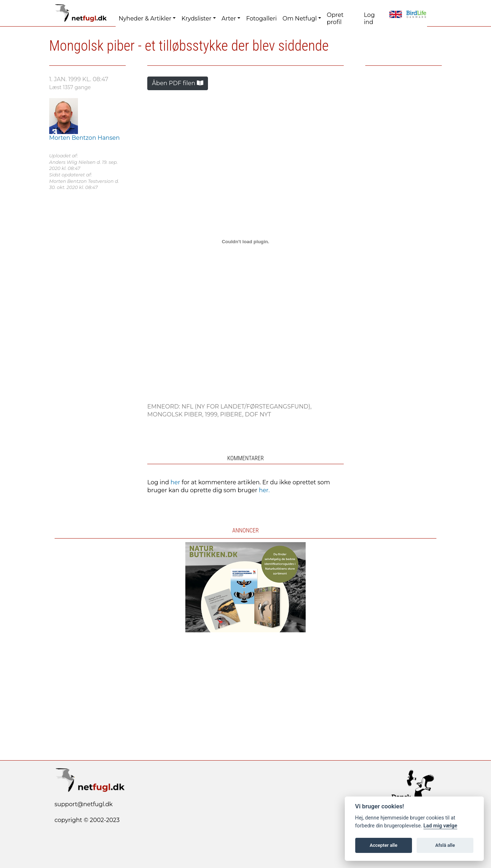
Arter (229, 19)
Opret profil (335, 19)
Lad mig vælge (440, 826)
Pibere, (233, 414)
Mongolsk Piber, (176, 414)
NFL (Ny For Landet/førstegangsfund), (247, 407)
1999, (212, 414)
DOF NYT (258, 414)
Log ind (369, 19)
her (175, 482)
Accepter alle (383, 845)
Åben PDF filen (178, 83)
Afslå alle (445, 845)
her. (264, 490)
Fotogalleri (261, 19)
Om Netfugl (300, 19)
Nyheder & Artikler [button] (145, 19)
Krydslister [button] (196, 19)
